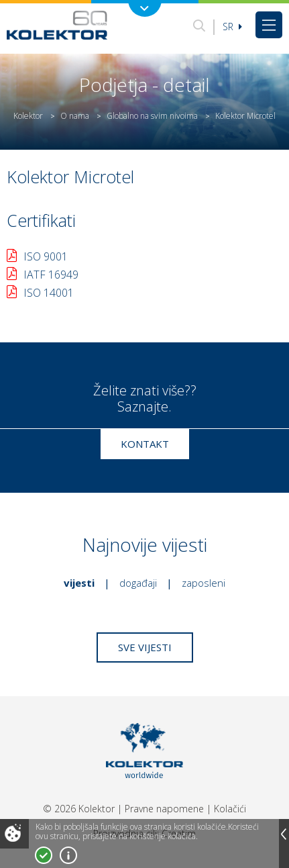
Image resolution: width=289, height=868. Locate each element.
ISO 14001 (49, 293)
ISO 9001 (46, 256)
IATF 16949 (51, 275)
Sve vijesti (145, 647)
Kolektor (28, 116)
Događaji (138, 583)
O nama (75, 116)
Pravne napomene (164, 809)
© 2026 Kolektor (79, 809)
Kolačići (230, 809)
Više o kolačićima (68, 855)
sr (232, 27)
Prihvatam (44, 855)
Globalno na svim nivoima (152, 116)
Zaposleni (204, 583)
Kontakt (145, 444)
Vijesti (79, 583)
